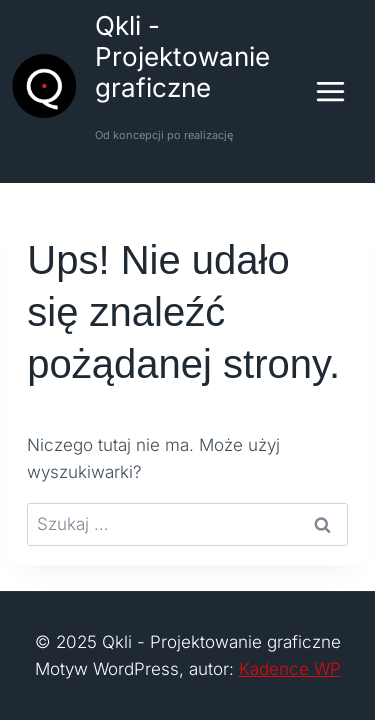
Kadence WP (290, 669)
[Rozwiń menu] (340, 91)
